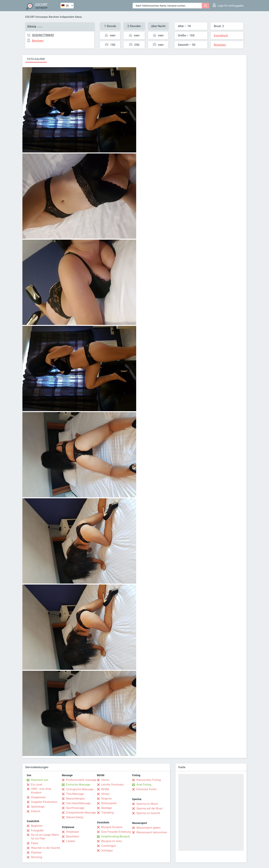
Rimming (37, 857)
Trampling (107, 813)
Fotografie (37, 830)
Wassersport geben (148, 828)
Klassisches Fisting (149, 780)
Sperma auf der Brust (149, 808)
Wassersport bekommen (152, 832)
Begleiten (37, 826)
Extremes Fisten (146, 789)
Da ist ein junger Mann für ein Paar (45, 837)
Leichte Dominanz (112, 785)
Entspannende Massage (81, 813)
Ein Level (37, 785)
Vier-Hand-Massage (78, 803)
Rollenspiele (109, 803)
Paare (35, 843)
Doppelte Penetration (44, 802)
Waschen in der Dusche (46, 848)
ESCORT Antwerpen (37, 17)
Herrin (105, 780)
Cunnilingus (109, 846)
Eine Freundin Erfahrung (116, 832)
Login (228, 5)
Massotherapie (75, 799)
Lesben (71, 841)
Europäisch (221, 35)
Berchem (54, 17)
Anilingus (107, 850)
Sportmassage (75, 808)
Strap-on (106, 799)
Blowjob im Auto (112, 841)
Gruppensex (38, 797)
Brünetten (220, 45)
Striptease (72, 832)
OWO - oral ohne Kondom (41, 791)
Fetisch (36, 811)
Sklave (105, 794)
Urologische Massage (80, 789)
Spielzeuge (38, 807)
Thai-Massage (75, 794)
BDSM (105, 789)
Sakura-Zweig (75, 817)
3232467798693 (43, 35)
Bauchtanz (73, 836)
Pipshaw (36, 853)
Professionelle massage (81, 780)
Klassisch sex (40, 780)
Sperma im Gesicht (148, 813)
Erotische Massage (78, 785)
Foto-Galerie (36, 59)
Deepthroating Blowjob (115, 836)
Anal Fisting (144, 785)
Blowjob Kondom (112, 827)
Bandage (107, 808)
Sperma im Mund (147, 804)
